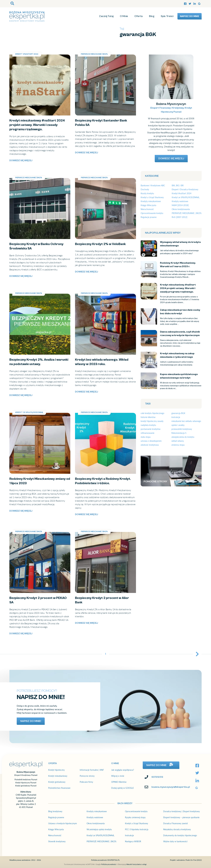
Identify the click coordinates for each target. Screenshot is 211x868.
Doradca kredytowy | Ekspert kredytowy (181, 811)
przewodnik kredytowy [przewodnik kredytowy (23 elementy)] (182, 429)
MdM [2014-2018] (180, 205)
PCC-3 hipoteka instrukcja (137, 829)
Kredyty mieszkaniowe (151, 201)
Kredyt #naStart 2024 (27, 54)
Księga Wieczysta (148, 205)
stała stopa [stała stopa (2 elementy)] (146, 437)
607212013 (157, 777)
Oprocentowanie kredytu (152, 213)
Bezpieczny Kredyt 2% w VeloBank (93, 180)
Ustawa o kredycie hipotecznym (63, 823)
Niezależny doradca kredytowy (177, 829)
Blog (152, 16)
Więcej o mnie (118, 776)
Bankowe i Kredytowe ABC (153, 185)
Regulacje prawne (149, 217)
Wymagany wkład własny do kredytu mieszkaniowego (149, 247)
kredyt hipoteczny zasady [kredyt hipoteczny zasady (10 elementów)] (152, 421)
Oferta (138, 16)
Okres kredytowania (181, 209)
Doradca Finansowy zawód (175, 823)
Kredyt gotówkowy (57, 782)
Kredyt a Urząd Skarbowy (152, 197)
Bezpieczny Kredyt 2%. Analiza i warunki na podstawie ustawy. (37, 297)
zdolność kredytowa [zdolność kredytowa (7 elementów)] (150, 445)
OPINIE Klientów (119, 782)
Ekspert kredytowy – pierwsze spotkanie (181, 817)
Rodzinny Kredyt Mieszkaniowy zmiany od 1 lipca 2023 (38, 415)
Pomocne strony (87, 776)
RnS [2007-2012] (179, 217)
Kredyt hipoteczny (56, 770)
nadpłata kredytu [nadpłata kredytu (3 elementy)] (148, 425)
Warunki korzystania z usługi (136, 864)
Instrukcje (129, 835)
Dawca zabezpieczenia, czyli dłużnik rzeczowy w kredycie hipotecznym (149, 341)
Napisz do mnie (190, 16)
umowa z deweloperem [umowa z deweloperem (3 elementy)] (151, 441)
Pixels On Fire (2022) (194, 860)
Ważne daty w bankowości (175, 841)
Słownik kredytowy (57, 841)
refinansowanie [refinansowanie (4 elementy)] (147, 433)
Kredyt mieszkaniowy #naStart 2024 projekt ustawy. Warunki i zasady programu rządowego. (36, 58)
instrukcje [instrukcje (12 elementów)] (176, 417)
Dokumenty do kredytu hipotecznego (180, 835)
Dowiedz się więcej (21, 160)
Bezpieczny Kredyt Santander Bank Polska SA (98, 56)
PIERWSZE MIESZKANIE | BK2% (94, 54)
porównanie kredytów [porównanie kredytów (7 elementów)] (151, 429)
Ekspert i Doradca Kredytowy (185, 189)
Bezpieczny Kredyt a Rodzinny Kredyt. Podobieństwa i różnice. (103, 416)
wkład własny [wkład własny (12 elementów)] (178, 441)
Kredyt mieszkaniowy (58, 776)
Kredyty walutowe (180, 201)
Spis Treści (167, 16)
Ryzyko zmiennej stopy (135, 817)
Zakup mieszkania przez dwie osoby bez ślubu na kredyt (149, 317)
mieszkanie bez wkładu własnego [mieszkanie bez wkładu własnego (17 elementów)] (186, 421)
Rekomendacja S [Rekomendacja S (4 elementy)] (179, 433)
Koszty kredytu (147, 193)
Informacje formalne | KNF (92, 770)
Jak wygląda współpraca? (123, 770)
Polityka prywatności (109, 864)
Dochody (145, 189)
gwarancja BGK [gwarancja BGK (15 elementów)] (178, 413)
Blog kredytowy (55, 811)
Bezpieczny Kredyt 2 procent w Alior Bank (97, 534)
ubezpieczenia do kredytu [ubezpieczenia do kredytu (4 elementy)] (183, 437)
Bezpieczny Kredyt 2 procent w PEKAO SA (31, 534)
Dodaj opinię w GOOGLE (122, 788)
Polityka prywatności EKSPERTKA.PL (105, 860)
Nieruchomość (147, 209)
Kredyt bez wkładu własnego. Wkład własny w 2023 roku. (105, 295)
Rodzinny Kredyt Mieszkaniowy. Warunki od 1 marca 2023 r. (148, 270)
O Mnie (124, 16)
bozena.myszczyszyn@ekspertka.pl (171, 787)
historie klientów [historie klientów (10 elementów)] (148, 417)
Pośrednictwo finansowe (59, 788)
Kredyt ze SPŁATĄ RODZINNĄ (29, 412)
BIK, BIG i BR (178, 185)
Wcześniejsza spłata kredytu (99, 829)
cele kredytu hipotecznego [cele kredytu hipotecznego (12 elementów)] (152, 413)
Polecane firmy (86, 782)
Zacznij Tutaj (106, 16)
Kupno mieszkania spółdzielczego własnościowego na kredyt (149, 381)
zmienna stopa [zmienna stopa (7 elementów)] (178, 445)
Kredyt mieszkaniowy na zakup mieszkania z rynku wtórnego (149, 360)
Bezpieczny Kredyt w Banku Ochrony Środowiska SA (37, 180)
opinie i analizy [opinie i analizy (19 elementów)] (178, 425)
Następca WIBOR (133, 841)
